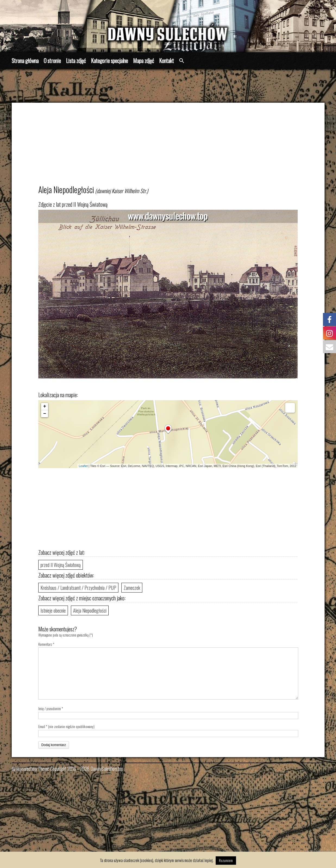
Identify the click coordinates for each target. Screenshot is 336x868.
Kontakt (167, 61)
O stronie (52, 61)
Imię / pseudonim (50, 709)
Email (42, 726)
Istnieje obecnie (53, 610)
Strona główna (25, 61)
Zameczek (132, 588)
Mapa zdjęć (144, 61)
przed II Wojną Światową (61, 565)
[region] (168, 26)
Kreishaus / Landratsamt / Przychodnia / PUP (78, 588)
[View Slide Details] (168, 26)
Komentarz (46, 644)
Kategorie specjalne (109, 61)
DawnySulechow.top (107, 769)
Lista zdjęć (76, 61)
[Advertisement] (175, 146)
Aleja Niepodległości (90, 610)
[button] (182, 61)
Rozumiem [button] (226, 860)
